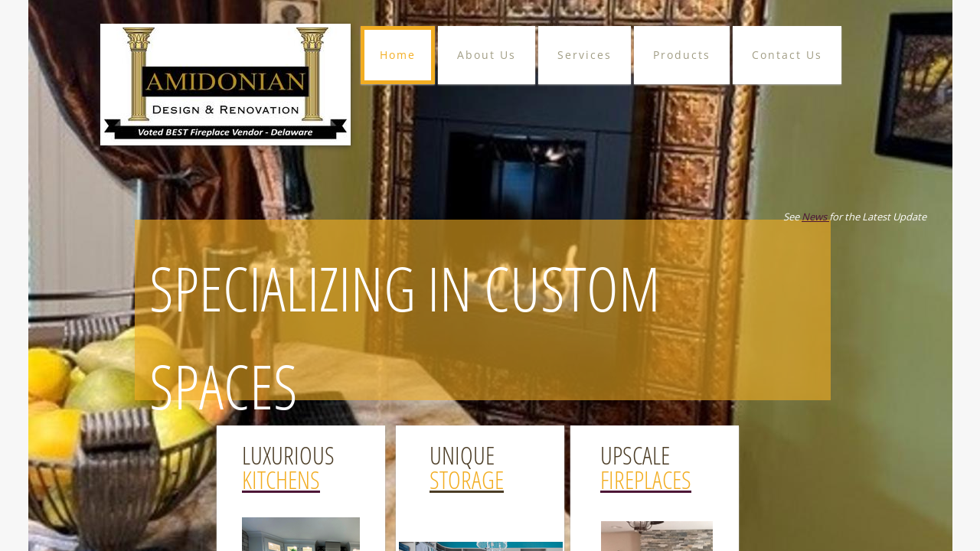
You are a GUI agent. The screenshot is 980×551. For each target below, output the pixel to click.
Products (682, 55)
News (815, 217)
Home (398, 55)
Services (585, 55)
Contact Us (787, 55)
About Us (487, 55)
